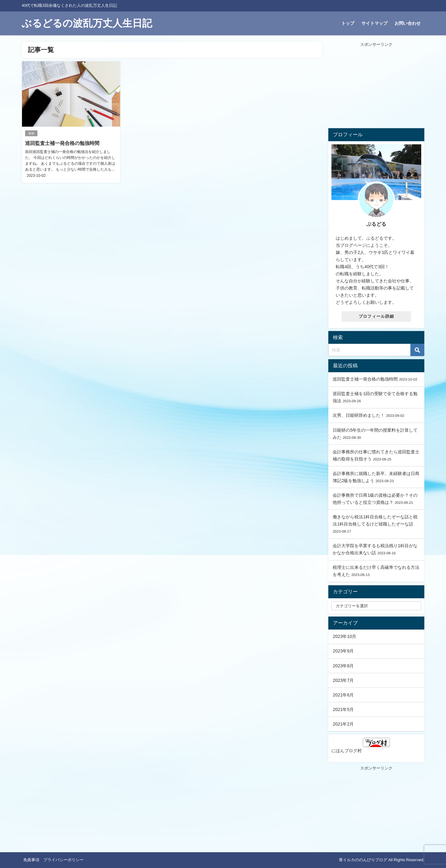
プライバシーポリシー (63, 860)
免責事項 (31, 860)
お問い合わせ (408, 23)
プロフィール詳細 (376, 316)
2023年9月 (343, 651)
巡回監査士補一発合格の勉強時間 (62, 143)
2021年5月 (343, 709)
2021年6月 (343, 695)
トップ (348, 23)
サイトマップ (374, 23)
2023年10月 (344, 636)
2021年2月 (343, 724)
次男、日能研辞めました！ (359, 415)
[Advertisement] (376, 86)
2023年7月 (343, 680)
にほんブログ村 (361, 745)
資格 (31, 133)
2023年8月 (343, 666)
